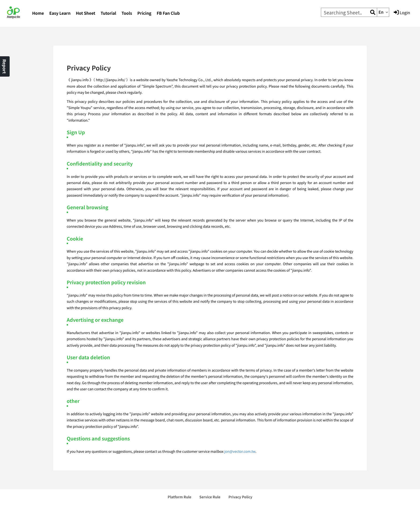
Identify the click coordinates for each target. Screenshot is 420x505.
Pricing (144, 13)
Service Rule (210, 497)
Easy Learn (60, 13)
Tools (127, 13)
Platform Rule (179, 497)
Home (38, 13)
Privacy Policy (240, 497)
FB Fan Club (168, 13)
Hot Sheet (85, 13)
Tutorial (108, 13)
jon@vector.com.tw (240, 451)
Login (402, 13)
